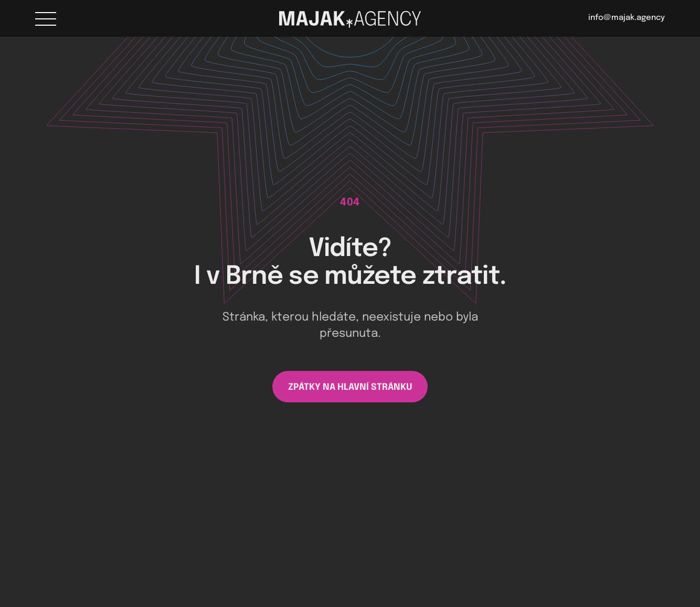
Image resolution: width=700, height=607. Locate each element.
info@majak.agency (627, 18)
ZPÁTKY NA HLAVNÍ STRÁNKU (350, 387)
